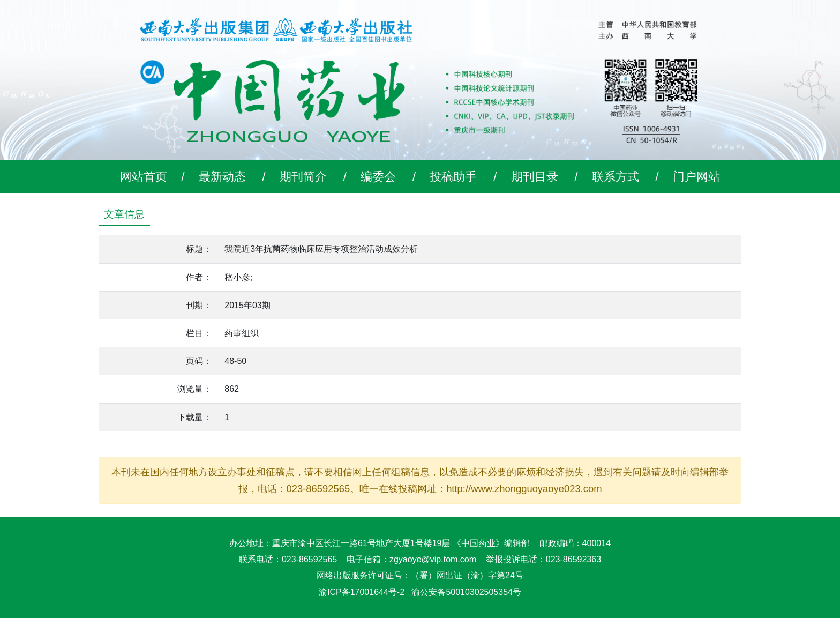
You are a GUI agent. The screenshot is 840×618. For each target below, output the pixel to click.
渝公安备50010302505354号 (466, 592)
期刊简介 (303, 177)
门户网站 (696, 177)
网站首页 (144, 177)
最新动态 (222, 177)
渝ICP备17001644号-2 (362, 592)
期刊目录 (535, 177)
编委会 (378, 177)
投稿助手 (453, 177)
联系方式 (616, 177)
